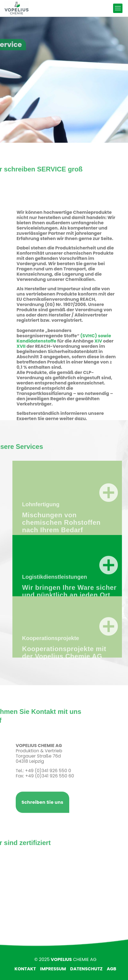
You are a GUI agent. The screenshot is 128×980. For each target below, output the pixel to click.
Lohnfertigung (41, 523)
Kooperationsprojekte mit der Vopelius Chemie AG (64, 669)
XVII (21, 376)
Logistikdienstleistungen (55, 594)
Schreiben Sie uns (42, 811)
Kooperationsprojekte (51, 655)
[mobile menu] (118, 8)
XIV (98, 371)
